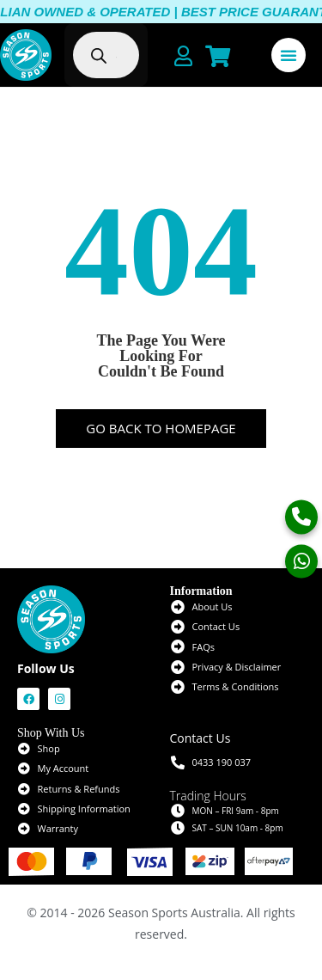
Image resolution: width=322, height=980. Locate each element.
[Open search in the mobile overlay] (114, 55)
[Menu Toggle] (289, 55)
